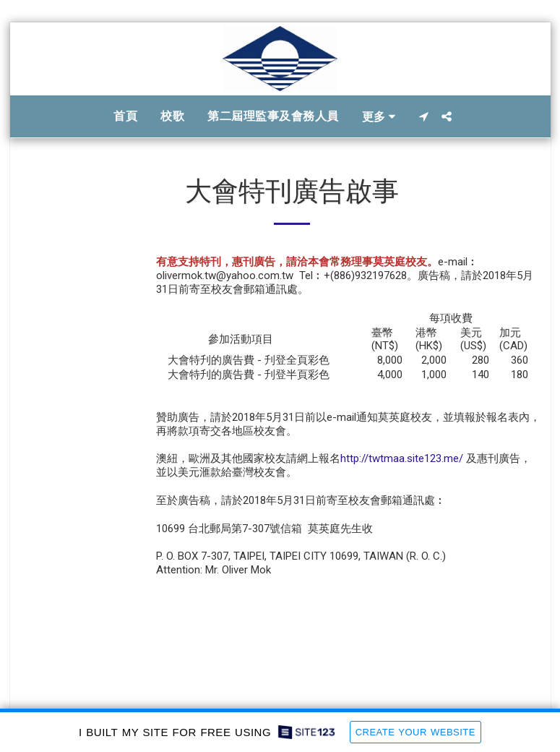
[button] (423, 116)
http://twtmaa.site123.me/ (402, 458)
